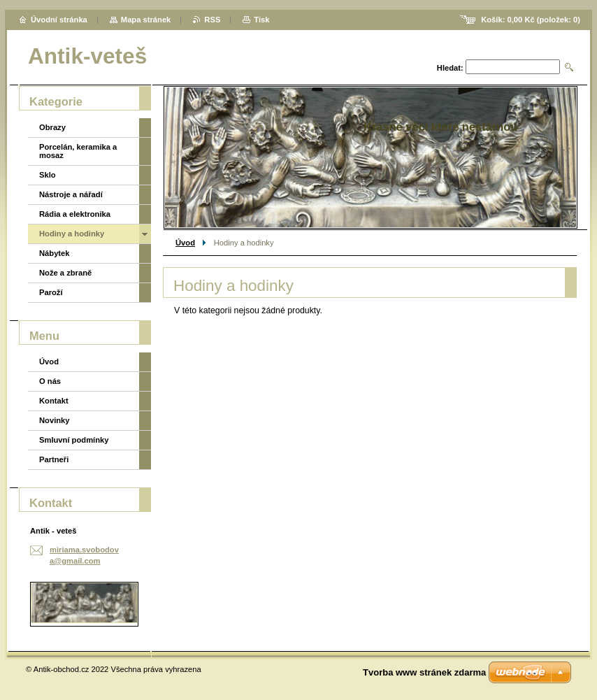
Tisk (261, 20)
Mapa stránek (146, 20)
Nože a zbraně (65, 273)
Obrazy (52, 127)
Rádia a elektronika (75, 214)
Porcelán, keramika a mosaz (78, 151)
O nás (50, 381)
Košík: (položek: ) (531, 20)
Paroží (51, 292)
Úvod (185, 243)
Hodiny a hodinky (72, 234)
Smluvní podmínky (74, 440)
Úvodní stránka (59, 20)
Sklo (48, 175)
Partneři (54, 459)
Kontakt (54, 401)
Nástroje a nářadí (71, 194)
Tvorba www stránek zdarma (424, 672)
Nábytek (55, 253)
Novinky (55, 420)
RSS (212, 20)
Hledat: (450, 68)
